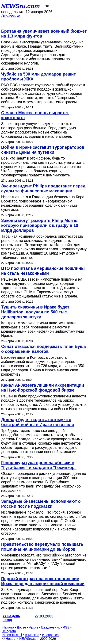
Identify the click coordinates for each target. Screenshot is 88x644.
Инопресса (51, 635)
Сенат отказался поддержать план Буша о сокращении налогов (44, 349)
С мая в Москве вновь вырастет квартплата (35, 115)
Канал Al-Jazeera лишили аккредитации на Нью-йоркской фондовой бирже (43, 388)
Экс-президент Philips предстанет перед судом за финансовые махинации (43, 189)
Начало (8, 627)
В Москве (32, 635)
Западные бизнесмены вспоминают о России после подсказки (41, 504)
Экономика (11, 16)
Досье (21, 627)
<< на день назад (11, 618)
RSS (66, 627)
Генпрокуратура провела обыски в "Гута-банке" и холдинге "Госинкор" (39, 465)
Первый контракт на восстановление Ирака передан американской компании (43, 581)
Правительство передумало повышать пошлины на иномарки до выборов (42, 547)
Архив (34, 627)
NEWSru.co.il (12, 635)
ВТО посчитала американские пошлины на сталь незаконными (43, 271)
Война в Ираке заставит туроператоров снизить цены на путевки (43, 150)
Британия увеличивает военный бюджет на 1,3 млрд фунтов (44, 34)
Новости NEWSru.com (22, 639)
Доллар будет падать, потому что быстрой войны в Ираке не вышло (38, 422)
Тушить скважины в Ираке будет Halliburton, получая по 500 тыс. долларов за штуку (35, 312)
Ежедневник (51, 627)
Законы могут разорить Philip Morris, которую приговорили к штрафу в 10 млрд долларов (40, 225)
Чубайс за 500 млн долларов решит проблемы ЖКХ (38, 77)
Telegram (9, 631)
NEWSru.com (21, 6)
